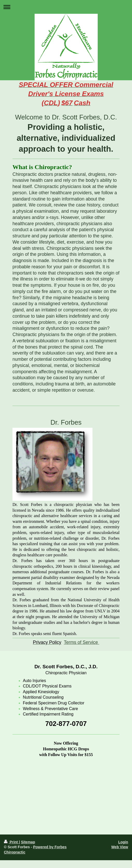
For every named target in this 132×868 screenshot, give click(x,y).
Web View (120, 847)
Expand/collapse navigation (66, 7)
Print (11, 842)
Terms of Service (81, 642)
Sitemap (28, 842)
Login (123, 842)
